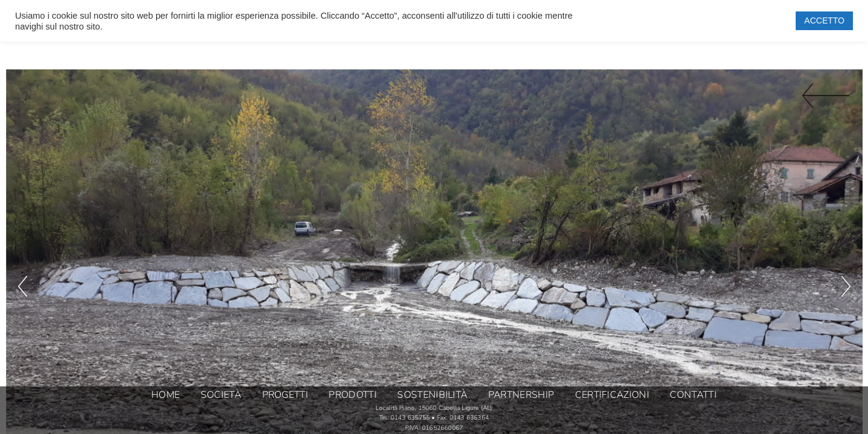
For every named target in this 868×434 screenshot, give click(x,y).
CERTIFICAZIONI (612, 395)
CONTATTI (693, 395)
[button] (23, 206)
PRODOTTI (352, 395)
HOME (165, 395)
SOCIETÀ (221, 395)
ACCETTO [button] (824, 20)
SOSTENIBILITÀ (432, 395)
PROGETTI (285, 395)
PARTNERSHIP (521, 395)
